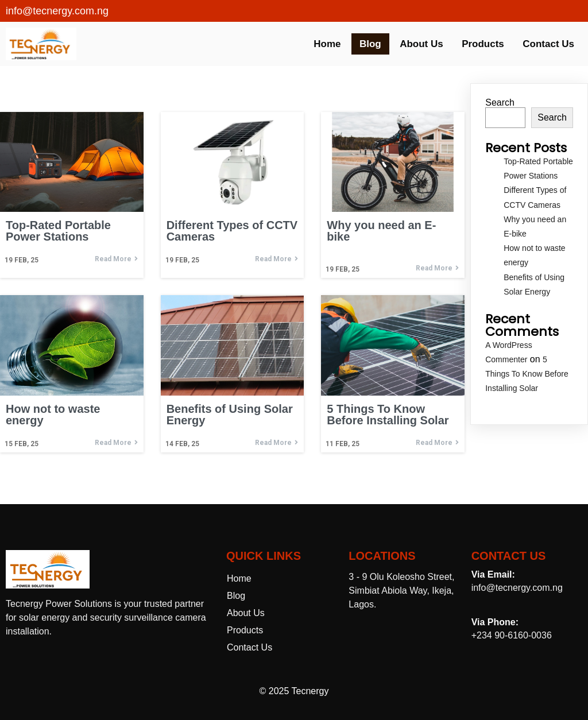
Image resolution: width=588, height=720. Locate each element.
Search (500, 102)
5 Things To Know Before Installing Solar (527, 374)
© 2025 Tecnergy (294, 691)
